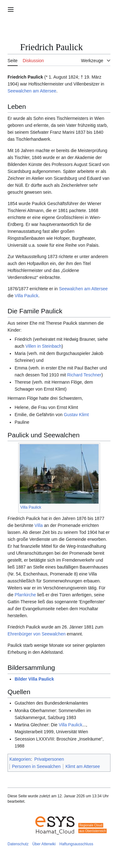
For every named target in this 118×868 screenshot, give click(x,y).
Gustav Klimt (76, 415)
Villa (39, 525)
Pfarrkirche (25, 595)
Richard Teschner (84, 375)
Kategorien (20, 759)
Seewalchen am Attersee (32, 91)
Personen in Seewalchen (36, 766)
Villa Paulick (27, 296)
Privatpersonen (49, 759)
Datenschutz (18, 844)
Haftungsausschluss (76, 844)
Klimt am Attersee (83, 766)
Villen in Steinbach (44, 346)
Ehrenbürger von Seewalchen (37, 634)
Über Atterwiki (44, 844)
